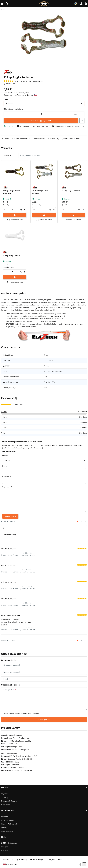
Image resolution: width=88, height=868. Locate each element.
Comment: (7, 487)
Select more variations (13, 109)
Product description (21, 139)
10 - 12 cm (48, 360)
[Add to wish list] (82, 120)
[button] (81, 4)
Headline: (6, 476)
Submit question (44, 719)
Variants (6, 139)
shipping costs (23, 92)
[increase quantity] (82, 114)
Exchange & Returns (9, 801)
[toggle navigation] (2, 4)
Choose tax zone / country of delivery (20, 95)
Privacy (4, 828)
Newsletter (5, 805)
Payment (5, 794)
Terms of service (8, 820)
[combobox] (41, 864)
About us (5, 816)
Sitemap (4, 850)
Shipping (5, 797)
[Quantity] (41, 114)
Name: (5, 466)
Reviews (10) (54, 139)
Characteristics (39, 139)
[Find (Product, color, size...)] (7, 4)
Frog (46, 355)
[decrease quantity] (7, 114)
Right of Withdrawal (9, 824)
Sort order (8, 155)
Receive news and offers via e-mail (21, 713)
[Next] (85, 521)
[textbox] (41, 864)
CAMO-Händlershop (9, 843)
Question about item (71, 139)
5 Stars (4, 412)
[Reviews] (14, 81)
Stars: (5, 456)
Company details (8, 831)
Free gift (4, 847)
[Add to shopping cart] (15, 215)
